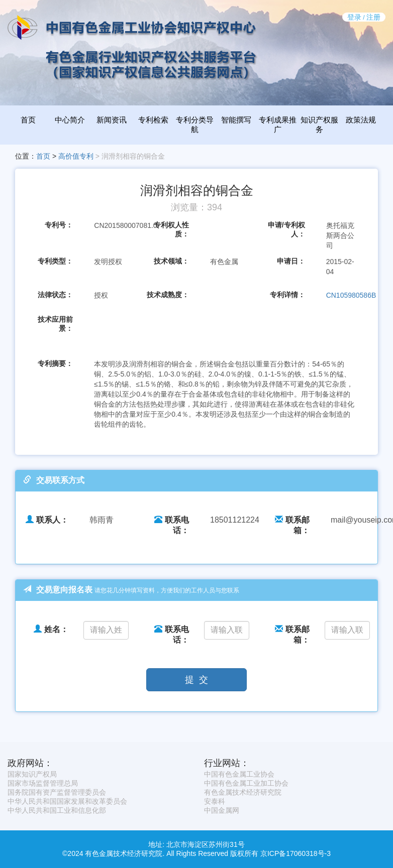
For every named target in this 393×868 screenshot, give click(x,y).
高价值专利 (76, 156)
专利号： (59, 225)
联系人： (47, 520)
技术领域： (171, 261)
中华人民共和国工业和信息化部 (57, 810)
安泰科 (215, 801)
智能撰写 (236, 120)
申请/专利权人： (286, 229)
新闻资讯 (112, 120)
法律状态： (55, 295)
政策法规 (361, 120)
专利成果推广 (278, 125)
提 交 (197, 680)
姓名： (51, 629)
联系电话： (172, 525)
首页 (28, 120)
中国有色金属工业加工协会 (246, 783)
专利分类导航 (195, 125)
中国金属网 (222, 810)
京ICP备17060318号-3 (296, 853)
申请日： (291, 261)
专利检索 (153, 120)
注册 (373, 17)
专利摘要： (55, 363)
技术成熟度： (168, 295)
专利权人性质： (171, 229)
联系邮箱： (292, 525)
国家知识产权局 (32, 774)
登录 (354, 17)
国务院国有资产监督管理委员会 (57, 792)
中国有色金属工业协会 (239, 774)
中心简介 (70, 120)
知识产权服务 (319, 125)
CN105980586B (351, 295)
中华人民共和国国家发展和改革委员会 (67, 801)
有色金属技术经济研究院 (243, 792)
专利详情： (287, 295)
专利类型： (55, 261)
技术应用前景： (55, 324)
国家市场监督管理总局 (43, 783)
